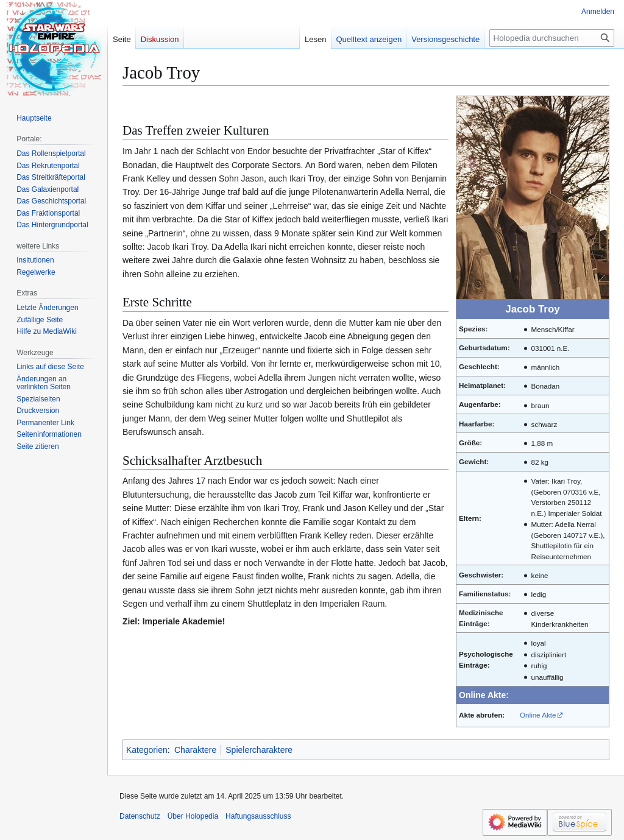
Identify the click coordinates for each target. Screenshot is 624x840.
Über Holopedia (193, 816)
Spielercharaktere (259, 750)
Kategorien (147, 750)
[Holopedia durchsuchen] (552, 38)
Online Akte (538, 715)
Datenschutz (140, 816)
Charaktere (195, 750)
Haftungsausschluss (258, 816)
